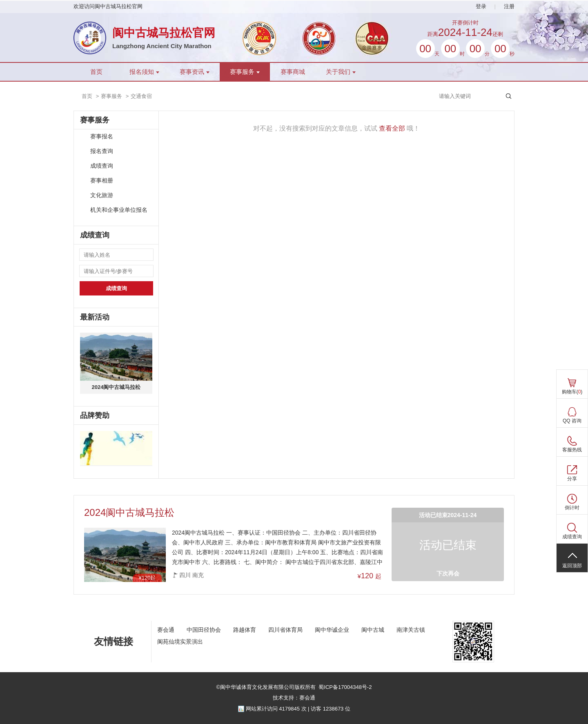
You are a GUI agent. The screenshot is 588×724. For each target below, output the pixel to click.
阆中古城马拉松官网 (164, 33)
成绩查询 (102, 166)
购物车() (572, 392)
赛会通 (166, 630)
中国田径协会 (204, 630)
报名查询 (102, 151)
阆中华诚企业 (332, 630)
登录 (481, 6)
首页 (96, 72)
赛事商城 (293, 72)
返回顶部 (572, 566)
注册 (509, 6)
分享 (572, 479)
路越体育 (245, 630)
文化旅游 (102, 195)
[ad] (116, 449)
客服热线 (572, 450)
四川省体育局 (285, 630)
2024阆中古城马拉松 (116, 387)
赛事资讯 (195, 72)
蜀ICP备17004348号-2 (345, 687)
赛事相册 (102, 181)
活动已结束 (448, 545)
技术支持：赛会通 (294, 698)
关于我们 (341, 72)
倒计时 (572, 508)
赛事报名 (102, 137)
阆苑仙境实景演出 (180, 642)
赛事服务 (245, 72)
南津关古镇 (411, 630)
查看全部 (392, 128)
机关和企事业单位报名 (119, 210)
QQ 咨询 (572, 421)
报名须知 (144, 72)
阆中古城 (373, 630)
